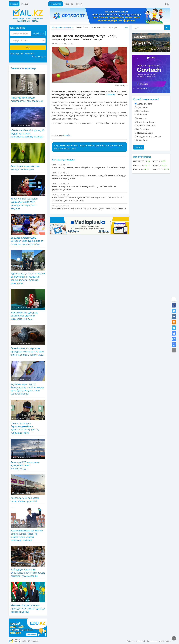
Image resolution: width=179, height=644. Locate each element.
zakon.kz (66, 135)
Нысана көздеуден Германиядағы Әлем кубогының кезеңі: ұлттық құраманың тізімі (28, 417)
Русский (25, 4)
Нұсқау (79, 4)
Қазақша (14, 4)
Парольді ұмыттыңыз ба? (22, 53)
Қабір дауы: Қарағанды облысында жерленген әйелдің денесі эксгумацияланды (28, 562)
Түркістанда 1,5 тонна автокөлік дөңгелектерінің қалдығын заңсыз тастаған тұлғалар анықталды (28, 267)
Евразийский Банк (146, 126)
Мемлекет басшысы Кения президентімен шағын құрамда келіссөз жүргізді (28, 598)
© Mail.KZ (26, 641)
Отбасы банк (143, 129)
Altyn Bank (142, 107)
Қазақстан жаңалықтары (63, 27)
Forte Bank (142, 115)
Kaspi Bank (143, 140)
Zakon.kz (111, 94)
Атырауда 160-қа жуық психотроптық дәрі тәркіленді (28, 88)
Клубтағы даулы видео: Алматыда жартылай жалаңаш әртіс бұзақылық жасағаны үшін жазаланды (28, 378)
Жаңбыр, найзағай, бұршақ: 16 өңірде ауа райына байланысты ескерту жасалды (28, 123)
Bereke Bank (143, 111)
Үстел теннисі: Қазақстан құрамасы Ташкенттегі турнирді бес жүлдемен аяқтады (28, 193)
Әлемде (78, 27)
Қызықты (113, 27)
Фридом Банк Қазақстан (149, 137)
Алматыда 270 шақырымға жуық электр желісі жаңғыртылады (28, 454)
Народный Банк (145, 133)
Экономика (96, 27)
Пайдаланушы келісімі (136, 641)
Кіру (167, 4)
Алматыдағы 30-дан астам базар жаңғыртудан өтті (28, 489)
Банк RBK (142, 118)
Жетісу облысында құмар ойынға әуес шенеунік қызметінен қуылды (28, 305)
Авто (105, 27)
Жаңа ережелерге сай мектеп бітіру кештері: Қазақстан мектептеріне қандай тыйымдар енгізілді (28, 524)
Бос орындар (152, 641)
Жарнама (69, 4)
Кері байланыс (165, 641)
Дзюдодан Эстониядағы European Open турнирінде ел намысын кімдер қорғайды (28, 230)
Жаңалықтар (56, 4)
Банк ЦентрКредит (146, 122)
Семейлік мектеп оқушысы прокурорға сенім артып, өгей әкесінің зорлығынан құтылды (28, 341)
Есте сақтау (40, 57)
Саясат (86, 27)
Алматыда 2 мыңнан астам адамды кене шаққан (28, 157)
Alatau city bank (145, 104)
